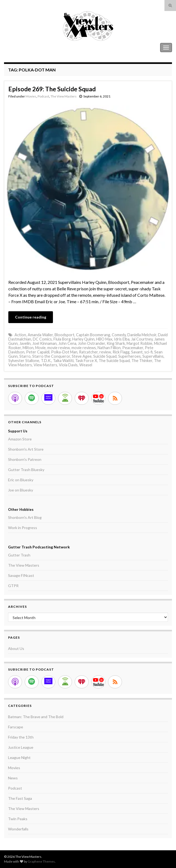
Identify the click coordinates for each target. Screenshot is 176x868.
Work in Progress (23, 528)
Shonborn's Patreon (25, 459)
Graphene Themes (41, 861)
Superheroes (130, 356)
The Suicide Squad (114, 361)
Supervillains (153, 356)
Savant (137, 352)
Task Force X (86, 361)
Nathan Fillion (109, 348)
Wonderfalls (18, 829)
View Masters (45, 365)
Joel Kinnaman (44, 343)
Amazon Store (20, 439)
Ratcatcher (88, 352)
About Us (16, 648)
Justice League (21, 747)
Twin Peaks (18, 819)
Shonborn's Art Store (26, 449)
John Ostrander (91, 343)
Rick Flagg (121, 352)
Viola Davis (68, 365)
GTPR (13, 586)
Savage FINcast (21, 575)
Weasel (86, 365)
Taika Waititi (63, 361)
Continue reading (31, 317)
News (13, 778)
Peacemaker (133, 348)
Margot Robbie (139, 343)
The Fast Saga (20, 798)
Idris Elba (122, 339)
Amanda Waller (40, 335)
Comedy (119, 335)
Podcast (43, 96)
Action (20, 335)
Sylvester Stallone (24, 361)
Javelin (25, 343)
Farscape (16, 727)
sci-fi (148, 352)
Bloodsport (64, 335)
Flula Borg (62, 339)
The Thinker (142, 361)
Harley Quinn (83, 339)
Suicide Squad (105, 356)
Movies (31, 96)
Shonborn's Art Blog (25, 517)
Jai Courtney (142, 339)
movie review (59, 348)
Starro (25, 356)
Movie (40, 348)
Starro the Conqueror (51, 356)
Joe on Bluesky (21, 490)
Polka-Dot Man (64, 352)
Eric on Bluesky (21, 480)
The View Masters (21, 47)
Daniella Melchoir (142, 335)
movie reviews (84, 348)
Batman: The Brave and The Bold (36, 717)
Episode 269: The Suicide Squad (52, 89)
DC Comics (42, 339)
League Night (19, 757)
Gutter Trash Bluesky (26, 470)
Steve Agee (82, 356)
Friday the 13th (21, 737)
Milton (28, 348)
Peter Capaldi (38, 352)
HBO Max (104, 339)
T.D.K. (46, 361)
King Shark (116, 343)
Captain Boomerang (93, 335)
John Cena (67, 343)
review (105, 352)
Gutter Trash (19, 555)
